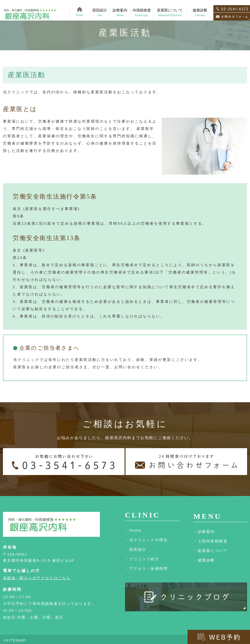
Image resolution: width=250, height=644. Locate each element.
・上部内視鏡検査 (210, 541)
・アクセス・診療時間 (146, 568)
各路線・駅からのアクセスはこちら (37, 578)
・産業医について (210, 551)
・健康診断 (204, 560)
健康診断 (200, 8)
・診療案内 (204, 532)
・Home (133, 530)
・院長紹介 (136, 549)
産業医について (170, 8)
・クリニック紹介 (142, 559)
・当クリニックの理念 (146, 540)
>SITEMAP (15, 640)
